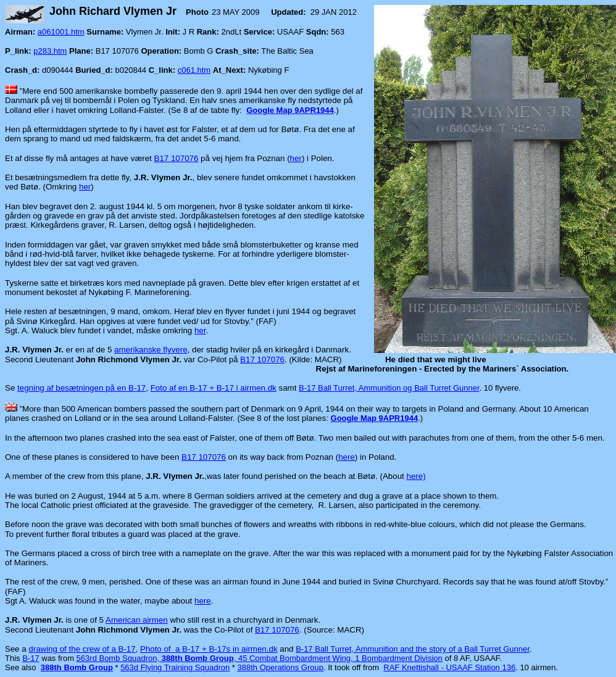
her (296, 158)
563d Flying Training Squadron (175, 667)
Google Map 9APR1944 (290, 110)
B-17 (31, 658)
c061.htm (194, 70)
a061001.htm (61, 32)
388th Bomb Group (77, 667)
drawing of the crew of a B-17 (82, 649)
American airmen (137, 620)
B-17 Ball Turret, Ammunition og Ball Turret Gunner (389, 388)
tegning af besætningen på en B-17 (81, 388)
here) (416, 476)
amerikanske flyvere (151, 350)
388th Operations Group (281, 667)
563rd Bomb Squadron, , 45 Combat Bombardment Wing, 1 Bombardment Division (260, 658)
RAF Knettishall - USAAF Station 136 (449, 667)
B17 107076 (177, 158)
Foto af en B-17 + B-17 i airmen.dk (214, 388)
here (347, 457)
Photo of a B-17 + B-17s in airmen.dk (209, 649)
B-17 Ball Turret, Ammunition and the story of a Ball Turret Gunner (413, 649)
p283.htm (50, 51)
